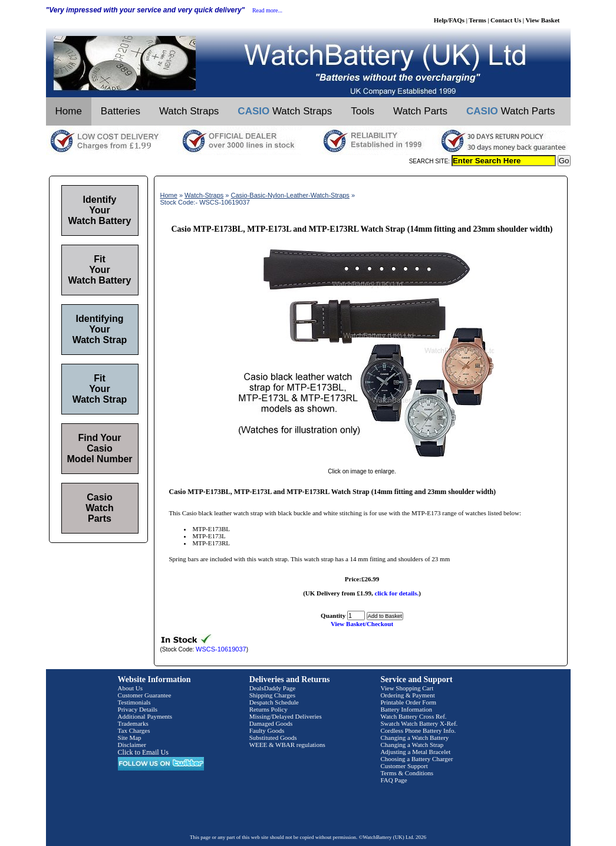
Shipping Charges (272, 695)
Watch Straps (189, 111)
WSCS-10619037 (221, 649)
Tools (363, 111)
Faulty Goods (267, 730)
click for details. (397, 593)
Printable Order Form (408, 702)
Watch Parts (420, 111)
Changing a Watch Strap (412, 745)
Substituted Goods (273, 738)
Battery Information (406, 709)
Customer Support (404, 766)
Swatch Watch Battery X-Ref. (419, 723)
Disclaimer (132, 745)
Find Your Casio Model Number (99, 448)
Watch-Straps (204, 195)
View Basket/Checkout (362, 624)
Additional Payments (145, 716)
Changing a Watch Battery (414, 738)
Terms (477, 20)
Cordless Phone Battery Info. (418, 730)
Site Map (130, 738)
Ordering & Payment (407, 695)
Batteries (121, 111)
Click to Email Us (143, 752)
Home (69, 111)
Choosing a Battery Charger (416, 759)
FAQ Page (393, 780)
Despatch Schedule (274, 702)
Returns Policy (269, 709)
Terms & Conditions (407, 773)
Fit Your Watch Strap (100, 389)
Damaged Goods (271, 723)
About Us (130, 688)
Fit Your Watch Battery (100, 270)
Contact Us (506, 20)
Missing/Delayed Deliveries (286, 716)
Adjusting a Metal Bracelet (415, 752)
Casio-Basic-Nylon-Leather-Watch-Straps (290, 195)
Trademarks (133, 723)
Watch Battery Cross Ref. (413, 716)
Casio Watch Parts (99, 508)
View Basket (543, 20)
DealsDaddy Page (273, 688)
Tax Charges (134, 730)
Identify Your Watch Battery (100, 210)
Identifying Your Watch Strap (100, 329)
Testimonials (134, 702)
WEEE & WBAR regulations (287, 745)
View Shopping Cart (407, 688)
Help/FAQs (449, 20)
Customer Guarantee (145, 695)
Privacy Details (138, 709)
